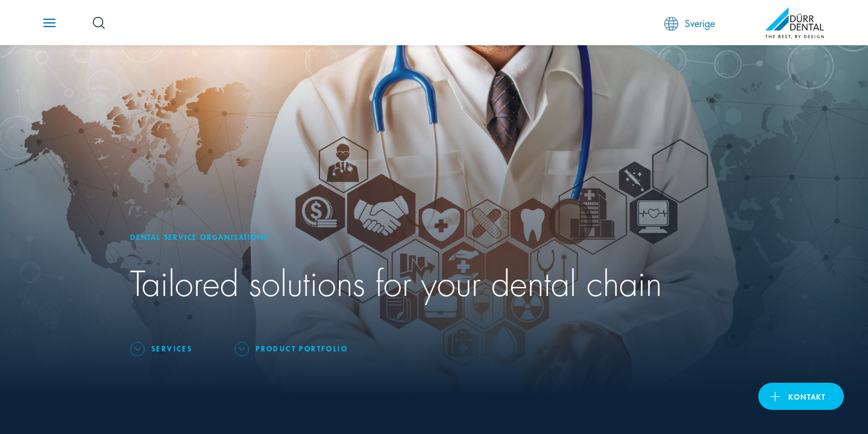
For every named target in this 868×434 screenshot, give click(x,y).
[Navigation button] (49, 23)
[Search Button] (99, 23)
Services (172, 348)
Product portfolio (302, 348)
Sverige (690, 23)
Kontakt (807, 396)
